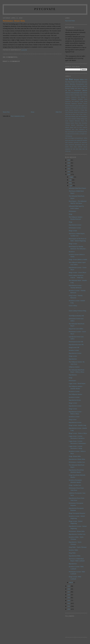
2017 (69, 592)
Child (81, 95)
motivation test (77, 142)
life (82, 140)
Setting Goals (84, 119)
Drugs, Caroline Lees (75, 485)
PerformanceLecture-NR (76, 342)
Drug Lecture (73, 419)
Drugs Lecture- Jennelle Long (77, 425)
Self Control (68, 119)
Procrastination (80, 84)
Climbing (85, 95)
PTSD (67, 114)
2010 (69, 609)
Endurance (74, 99)
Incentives (72, 252)
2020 (69, 174)
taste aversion (84, 93)
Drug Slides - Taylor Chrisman (78, 547)
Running (73, 117)
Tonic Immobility (83, 123)
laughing (79, 140)
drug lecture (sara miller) (76, 329)
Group (82, 101)
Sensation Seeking (76, 119)
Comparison (74, 97)
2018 (69, 589)
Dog (79, 97)
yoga (69, 151)
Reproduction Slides (75, 556)
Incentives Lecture (74, 391)
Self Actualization (83, 117)
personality (77, 93)
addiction (85, 91)
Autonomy (68, 95)
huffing (85, 138)
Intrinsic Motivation (70, 106)
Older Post (59, 112)
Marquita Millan (79, 80)
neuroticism (71, 145)
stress (71, 147)
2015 (69, 598)
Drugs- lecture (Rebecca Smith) (78, 259)
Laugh (76, 106)
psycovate (45, 9)
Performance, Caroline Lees (77, 462)
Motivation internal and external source (78, 112)
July (71, 180)
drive (73, 129)
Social (67, 121)
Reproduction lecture (75, 400)
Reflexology (68, 117)
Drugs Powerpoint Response (77, 513)
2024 (69, 163)
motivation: (84, 142)
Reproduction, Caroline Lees (77, 534)
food (72, 93)
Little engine (81, 106)
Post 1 (70, 91)
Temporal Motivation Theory (77, 121)
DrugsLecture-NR (74, 347)
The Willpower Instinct (75, 394)
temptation (68, 149)
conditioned (68, 129)
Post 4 (82, 114)
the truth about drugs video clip (79, 149)
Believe (72, 95)
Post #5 (71, 114)
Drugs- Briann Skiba (75, 456)
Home (33, 112)
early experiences (80, 129)
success (85, 147)
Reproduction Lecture (75, 225)
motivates (71, 142)
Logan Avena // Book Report (77, 383)
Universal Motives (70, 125)
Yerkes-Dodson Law (82, 125)
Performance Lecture (75, 228)
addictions (68, 93)
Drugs (71, 214)
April (71, 186)
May (71, 183)
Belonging (77, 95)
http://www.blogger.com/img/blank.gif (74, 138)
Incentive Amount (83, 104)
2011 (69, 606)
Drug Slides (72, 553)
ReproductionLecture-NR (76, 345)
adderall (67, 127)
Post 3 (78, 114)
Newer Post (6, 112)
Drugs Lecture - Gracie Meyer (77, 272)
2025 (69, 160)
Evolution (80, 99)
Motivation (73, 84)
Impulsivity (74, 104)
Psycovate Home (70, 21)
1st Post (69, 79)
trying (67, 151)
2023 (69, 166)
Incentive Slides (73, 550)
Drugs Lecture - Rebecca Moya (78, 433)
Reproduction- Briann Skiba (77, 459)
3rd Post (79, 86)
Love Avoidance (74, 108)
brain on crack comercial (81, 127)
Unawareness (77, 91)
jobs (75, 140)
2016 (69, 595)
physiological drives (80, 145)
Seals (77, 117)
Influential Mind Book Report (77, 188)
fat (87, 129)
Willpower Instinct (74, 367)
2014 (69, 600)
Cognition (68, 97)
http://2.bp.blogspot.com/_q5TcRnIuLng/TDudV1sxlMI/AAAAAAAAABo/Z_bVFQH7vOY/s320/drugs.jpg (76, 134)
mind (66, 142)
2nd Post (74, 86)
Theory (76, 123)
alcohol (71, 127)
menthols (85, 140)
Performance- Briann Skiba (77, 531)
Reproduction (73, 359)
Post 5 (86, 114)
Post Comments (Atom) (18, 116)
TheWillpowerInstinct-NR (76, 316)
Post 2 (74, 114)
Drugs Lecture (73, 231)
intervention (71, 140)
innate (67, 140)
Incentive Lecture (74, 350)
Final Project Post (73, 82)
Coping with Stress (75, 88)
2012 (69, 603)
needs (67, 145)
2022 (69, 169)
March (71, 582)
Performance (72, 211)
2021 (69, 172)
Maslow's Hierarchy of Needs (76, 110)
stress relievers (78, 147)
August (71, 177)
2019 (69, 586)
